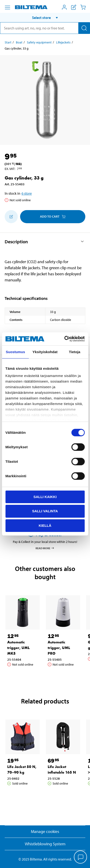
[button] (45, 18)
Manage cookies (45, 831)
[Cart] (83, 7)
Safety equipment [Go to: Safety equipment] (39, 42)
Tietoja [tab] (75, 352)
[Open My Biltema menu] (64, 7)
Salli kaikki (45, 497)
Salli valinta (45, 511)
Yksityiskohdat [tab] (45, 352)
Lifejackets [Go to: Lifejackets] (63, 42)
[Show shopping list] (74, 7)
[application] (81, 857)
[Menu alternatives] (7, 7)
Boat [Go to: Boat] (19, 42)
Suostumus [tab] (16, 352)
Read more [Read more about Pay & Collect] (45, 548)
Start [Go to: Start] (8, 42)
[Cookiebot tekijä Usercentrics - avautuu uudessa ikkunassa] (65, 339)
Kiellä (45, 525)
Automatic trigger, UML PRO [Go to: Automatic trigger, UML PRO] (59, 648)
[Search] (84, 28)
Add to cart (53, 216)
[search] (45, 28)
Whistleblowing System (45, 844)
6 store (27, 193)
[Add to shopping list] (11, 217)
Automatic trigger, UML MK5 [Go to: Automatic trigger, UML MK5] (18, 648)
